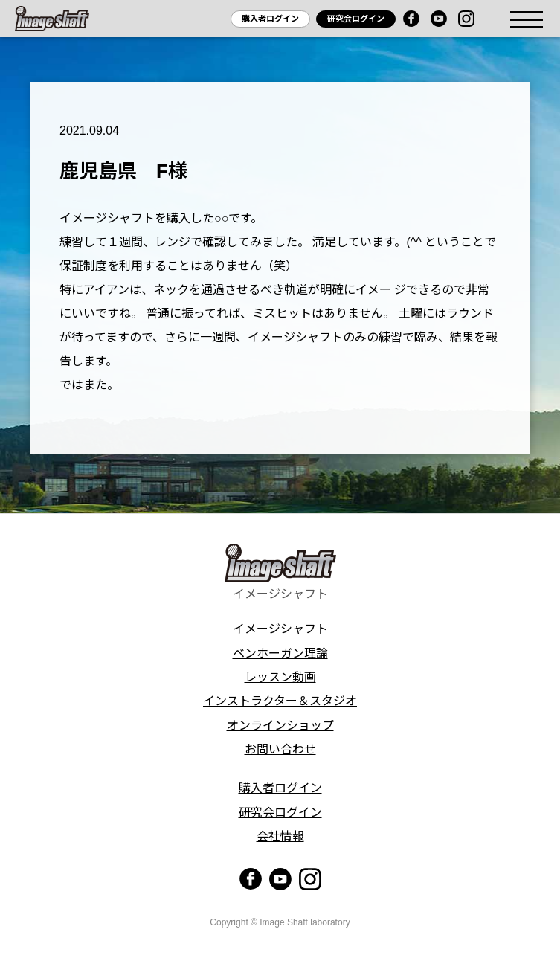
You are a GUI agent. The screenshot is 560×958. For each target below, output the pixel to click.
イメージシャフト (280, 629)
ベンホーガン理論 (280, 653)
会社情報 (280, 836)
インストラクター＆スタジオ (280, 701)
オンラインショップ (280, 726)
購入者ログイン (270, 19)
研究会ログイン (356, 19)
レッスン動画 (280, 677)
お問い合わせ (280, 749)
